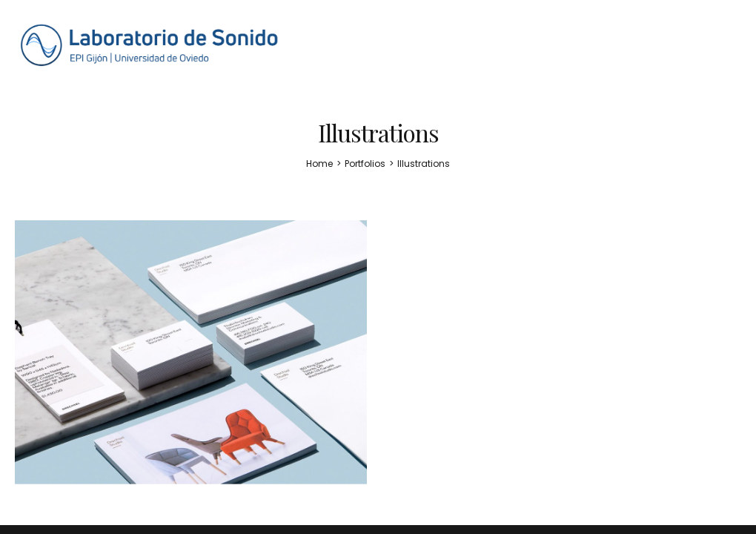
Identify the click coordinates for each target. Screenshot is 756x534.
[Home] (319, 164)
